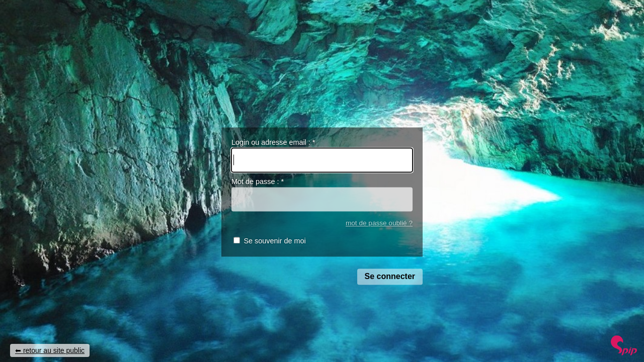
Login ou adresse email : (273, 142)
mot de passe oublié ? (379, 223)
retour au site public (54, 350)
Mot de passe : (258, 182)
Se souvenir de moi (274, 241)
